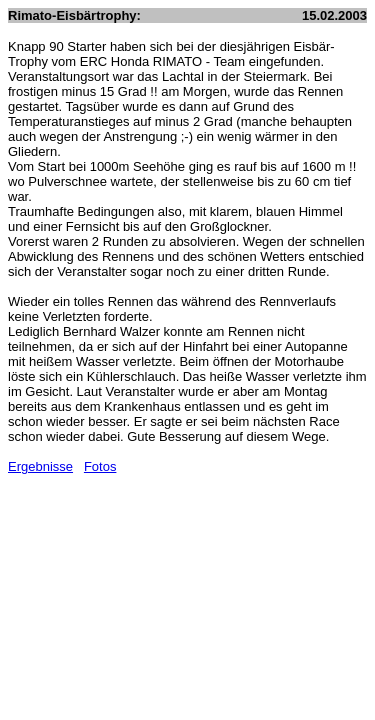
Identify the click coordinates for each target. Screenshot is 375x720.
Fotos (100, 466)
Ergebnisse (40, 466)
